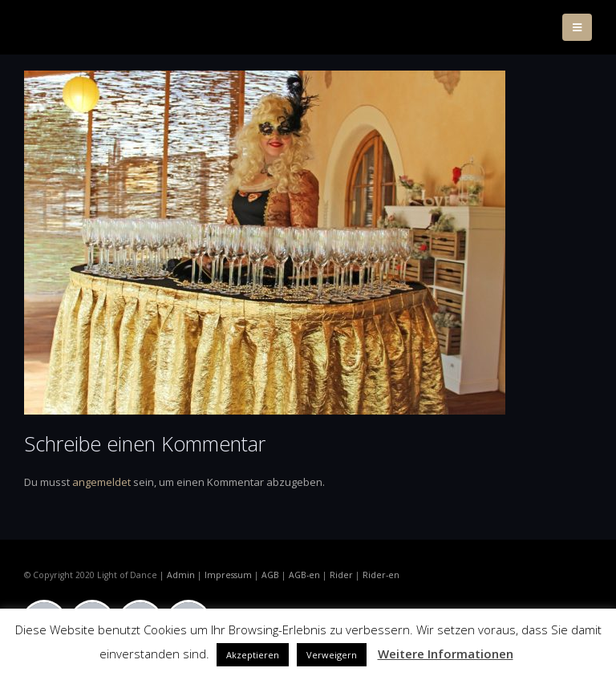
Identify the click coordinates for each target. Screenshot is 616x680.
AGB (270, 575)
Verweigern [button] (332, 655)
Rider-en (381, 575)
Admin (181, 575)
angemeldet (101, 482)
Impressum (228, 575)
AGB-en (304, 575)
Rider (341, 575)
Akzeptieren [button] (253, 655)
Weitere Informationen (446, 654)
